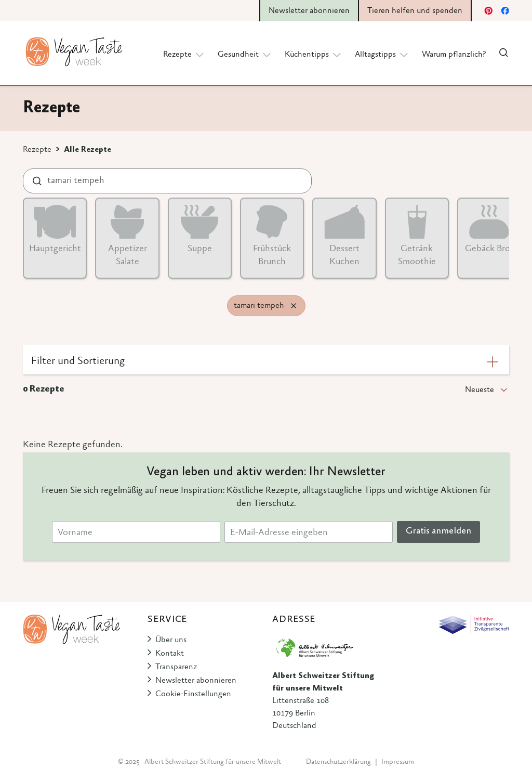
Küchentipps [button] (314, 54)
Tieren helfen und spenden (415, 11)
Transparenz (176, 667)
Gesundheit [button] (245, 54)
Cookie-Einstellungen (193, 694)
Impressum (398, 762)
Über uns (171, 640)
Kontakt (170, 654)
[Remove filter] (294, 306)
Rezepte (37, 150)
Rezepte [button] (184, 54)
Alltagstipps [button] (382, 54)
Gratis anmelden (438, 531)
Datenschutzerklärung (338, 762)
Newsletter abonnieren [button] (309, 11)
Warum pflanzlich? (454, 55)
